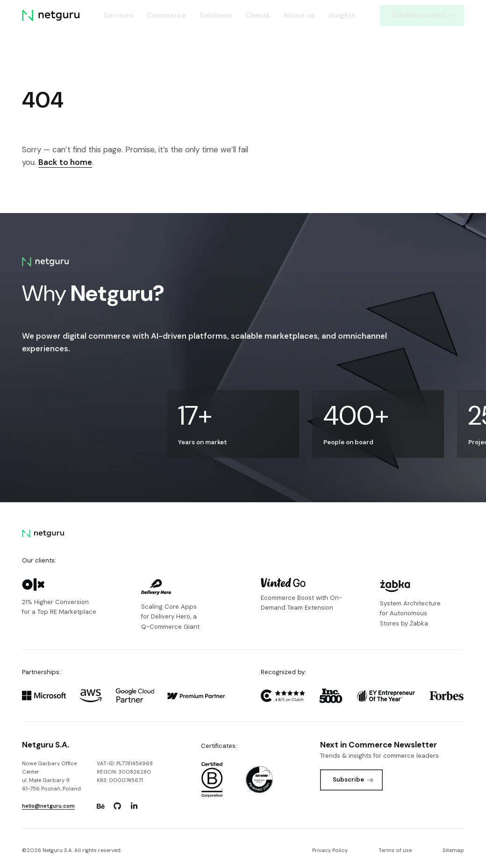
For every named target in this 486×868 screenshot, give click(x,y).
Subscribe (353, 779)
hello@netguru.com (48, 806)
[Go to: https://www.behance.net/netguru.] (100, 806)
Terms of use (395, 850)
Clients (258, 15)
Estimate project (423, 15)
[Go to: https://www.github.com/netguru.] (117, 806)
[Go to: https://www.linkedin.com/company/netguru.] (134, 806)
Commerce (166, 15)
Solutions (216, 15)
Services (119, 15)
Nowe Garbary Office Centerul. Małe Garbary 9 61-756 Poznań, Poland (51, 776)
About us (299, 15)
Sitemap (453, 850)
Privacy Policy (330, 850)
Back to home (65, 162)
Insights (342, 15)
